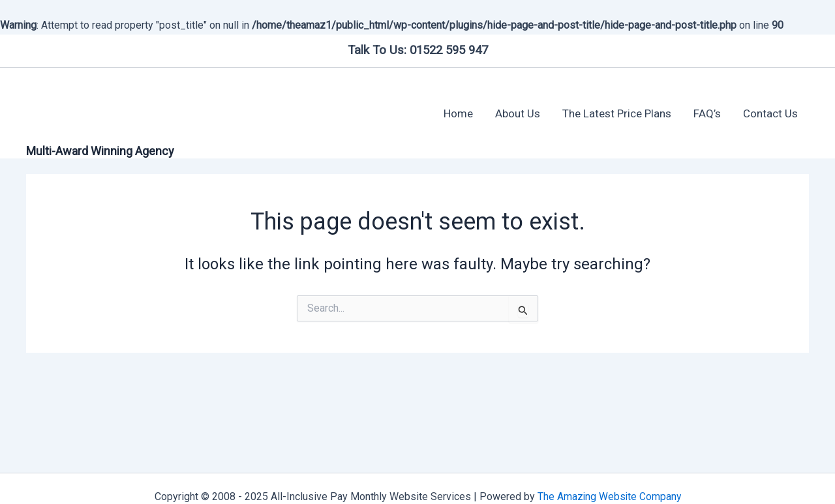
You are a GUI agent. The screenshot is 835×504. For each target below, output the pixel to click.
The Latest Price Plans (617, 113)
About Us (518, 113)
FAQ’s (707, 113)
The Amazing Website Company (609, 497)
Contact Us (770, 113)
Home (458, 113)
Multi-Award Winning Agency (100, 151)
